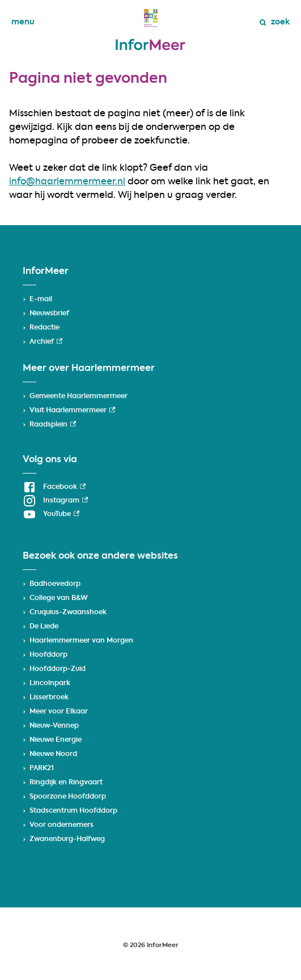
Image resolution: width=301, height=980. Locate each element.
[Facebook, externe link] (54, 487)
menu (23, 22)
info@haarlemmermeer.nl (67, 182)
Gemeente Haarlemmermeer (79, 396)
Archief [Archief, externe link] (46, 342)
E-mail (41, 299)
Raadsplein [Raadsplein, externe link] (53, 425)
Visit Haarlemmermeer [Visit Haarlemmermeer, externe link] (72, 411)
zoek (275, 22)
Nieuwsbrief (49, 314)
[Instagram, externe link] (55, 501)
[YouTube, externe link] (51, 514)
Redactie (44, 328)
